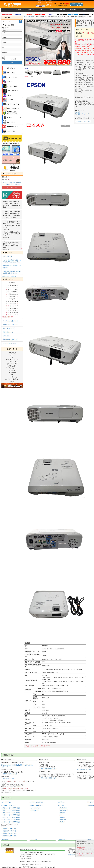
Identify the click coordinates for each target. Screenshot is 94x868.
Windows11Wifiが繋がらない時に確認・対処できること (12, 272)
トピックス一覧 (12, 256)
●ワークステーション (36, 806)
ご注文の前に (73, 10)
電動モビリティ (11, 122)
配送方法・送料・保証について (12, 325)
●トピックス (33, 840)
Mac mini (12, 356)
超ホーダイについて (12, 328)
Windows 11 (12, 371)
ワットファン (12, 361)
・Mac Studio (62, 820)
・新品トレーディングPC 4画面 (11, 808)
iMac (12, 358)
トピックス (85, 10)
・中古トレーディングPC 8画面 (11, 822)
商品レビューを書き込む (83, 121)
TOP (25, 17)
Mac (12, 374)
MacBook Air (12, 354)
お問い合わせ (12, 336)
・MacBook (62, 813)
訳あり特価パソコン (12, 127)
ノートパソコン (11, 73)
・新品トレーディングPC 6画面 (11, 810)
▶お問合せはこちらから (84, 770)
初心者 (12, 369)
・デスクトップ (34, 810)
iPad (12, 376)
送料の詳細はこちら (8, 778)
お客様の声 (62, 10)
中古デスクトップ (12, 363)
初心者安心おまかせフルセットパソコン (12, 113)
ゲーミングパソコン (12, 86)
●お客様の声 (5, 840)
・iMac (60, 815)
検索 (12, 62)
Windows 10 (12, 372)
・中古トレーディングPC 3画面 (11, 815)
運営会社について (12, 332)
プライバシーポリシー (12, 343)
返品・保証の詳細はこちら (49, 778)
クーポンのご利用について (12, 321)
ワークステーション (12, 91)
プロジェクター (86, 114)
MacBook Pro (12, 352)
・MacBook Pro (63, 810)
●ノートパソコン (6, 802)
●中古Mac (61, 806)
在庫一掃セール (11, 68)
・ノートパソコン (35, 808)
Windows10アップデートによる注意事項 (12, 267)
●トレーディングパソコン (9, 806)
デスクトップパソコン (13, 77)
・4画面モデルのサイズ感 (9, 831)
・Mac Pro (61, 822)
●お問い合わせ (63, 840)
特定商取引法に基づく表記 (12, 340)
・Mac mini (62, 817)
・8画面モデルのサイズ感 (9, 836)
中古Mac (9, 95)
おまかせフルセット (12, 367)
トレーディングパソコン (13, 104)
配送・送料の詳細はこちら (49, 769)
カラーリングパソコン (13, 109)
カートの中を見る (12, 188)
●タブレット (62, 802)
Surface (12, 382)
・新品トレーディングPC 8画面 (11, 813)
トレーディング (12, 378)
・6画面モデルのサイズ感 (9, 833)
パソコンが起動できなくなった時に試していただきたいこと (12, 261)
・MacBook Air (63, 808)
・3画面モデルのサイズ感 (9, 829)
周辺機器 (31, 17)
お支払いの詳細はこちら (10, 774)
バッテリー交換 (11, 131)
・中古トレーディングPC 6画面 (11, 820)
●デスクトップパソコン (37, 802)
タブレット (10, 82)
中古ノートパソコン (12, 360)
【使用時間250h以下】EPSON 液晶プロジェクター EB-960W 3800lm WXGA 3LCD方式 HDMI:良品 (63, 17)
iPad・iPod (10, 100)
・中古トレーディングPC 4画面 (11, 817)
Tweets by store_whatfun (8, 276)
